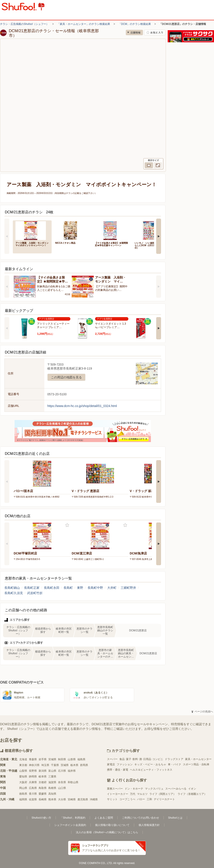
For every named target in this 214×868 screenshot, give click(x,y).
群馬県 (84, 765)
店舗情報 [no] (134, 33)
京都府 (43, 782)
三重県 (52, 777)
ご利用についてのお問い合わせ (141, 818)
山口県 (62, 788)
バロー (141, 799)
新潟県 (43, 771)
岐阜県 (43, 777)
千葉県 (55, 765)
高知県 (52, 794)
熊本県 (52, 799)
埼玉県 (45, 765)
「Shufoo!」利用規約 (73, 818)
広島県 (33, 788)
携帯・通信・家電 (118, 770)
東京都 (23, 765)
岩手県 (43, 759)
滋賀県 (52, 782)
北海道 (23, 759)
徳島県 (23, 794)
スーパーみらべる (176, 789)
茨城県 (65, 765)
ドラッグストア (174, 759)
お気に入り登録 (67, 525)
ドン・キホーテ (134, 789)
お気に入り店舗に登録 (155, 33)
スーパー (112, 759)
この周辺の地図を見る (66, 377)
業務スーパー (115, 789)
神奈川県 (34, 765)
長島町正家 (32, 588)
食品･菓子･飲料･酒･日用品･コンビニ (141, 759)
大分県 (62, 799)
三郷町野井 (128, 588)
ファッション (125, 764)
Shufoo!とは (175, 818)
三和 (149, 799)
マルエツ (142, 794)
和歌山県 (73, 782)
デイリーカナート (164, 799)
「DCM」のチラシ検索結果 (135, 24)
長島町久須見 (14, 593)
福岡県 (23, 799)
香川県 (33, 794)
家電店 (111, 764)
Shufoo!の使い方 (41, 818)
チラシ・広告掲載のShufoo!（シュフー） (24, 24)
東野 (80, 588)
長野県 (33, 771)
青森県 (33, 759)
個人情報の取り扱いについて (112, 825)
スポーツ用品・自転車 (196, 764)
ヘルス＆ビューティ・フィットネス (151, 770)
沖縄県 (94, 799)
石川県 (62, 771)
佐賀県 (33, 799)
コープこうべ (127, 799)
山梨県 (23, 771)
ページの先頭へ (202, 712)
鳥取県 (43, 788)
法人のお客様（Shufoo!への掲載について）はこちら (107, 832)
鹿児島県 (83, 799)
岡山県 (23, 788)
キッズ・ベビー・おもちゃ (150, 764)
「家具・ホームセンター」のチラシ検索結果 (84, 24)
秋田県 (62, 759)
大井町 (112, 588)
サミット (112, 799)
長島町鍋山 (12, 588)
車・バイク (175, 764)
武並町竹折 (35, 593)
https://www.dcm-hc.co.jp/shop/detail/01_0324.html (82, 406)
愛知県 (23, 777)
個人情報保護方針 (149, 825)
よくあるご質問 (104, 818)
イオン (192, 789)
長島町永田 (52, 588)
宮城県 (52, 759)
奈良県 (62, 782)
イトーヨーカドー (118, 794)
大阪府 (23, 782)
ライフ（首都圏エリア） (192, 794)
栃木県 (74, 765)
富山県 (52, 771)
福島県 (81, 759)
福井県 (72, 771)
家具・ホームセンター (198, 759)
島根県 (52, 788)
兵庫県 (33, 782)
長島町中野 (95, 588)
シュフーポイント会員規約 (70, 825)
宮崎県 (72, 799)
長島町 (68, 588)
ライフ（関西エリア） (163, 794)
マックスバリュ (154, 789)
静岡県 (33, 777)
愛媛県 (43, 794)
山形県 (72, 759)
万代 (133, 794)
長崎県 (43, 799)
